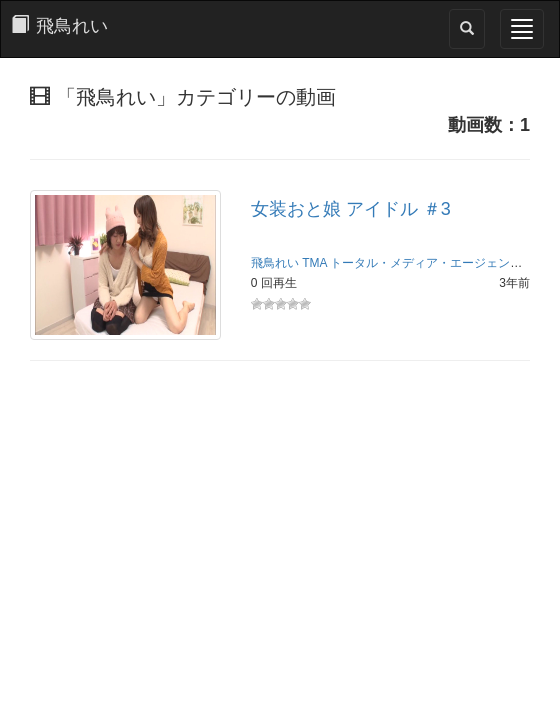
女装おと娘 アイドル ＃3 (351, 209)
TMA (314, 263)
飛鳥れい (275, 263)
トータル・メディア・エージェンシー (432, 263)
